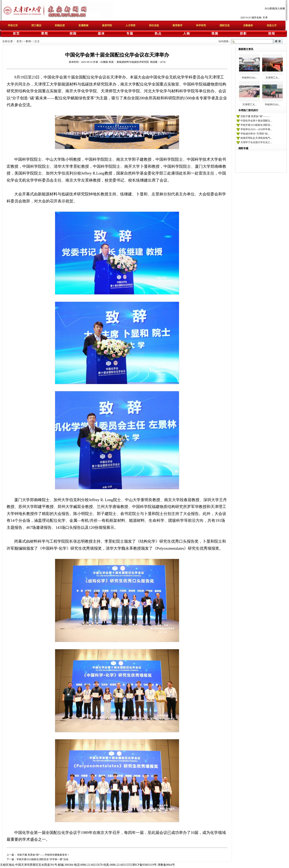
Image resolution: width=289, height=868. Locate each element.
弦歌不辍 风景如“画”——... (255, 116)
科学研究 (201, 25)
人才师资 (130, 25)
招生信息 (154, 25)
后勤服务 (248, 25)
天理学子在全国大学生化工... (256, 142)
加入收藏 (280, 8)
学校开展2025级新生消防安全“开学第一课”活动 (42, 859)
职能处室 (60, 25)
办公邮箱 (270, 8)
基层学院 (107, 25)
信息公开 (272, 25)
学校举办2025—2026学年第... (256, 129)
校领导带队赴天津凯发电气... (256, 138)
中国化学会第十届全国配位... (256, 121)
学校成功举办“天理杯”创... (255, 134)
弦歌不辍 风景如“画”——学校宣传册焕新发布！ (43, 855)
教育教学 (178, 25)
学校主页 (13, 25)
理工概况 (36, 25)
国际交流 (225, 25)
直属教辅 (83, 25)
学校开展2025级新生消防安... (256, 125)
